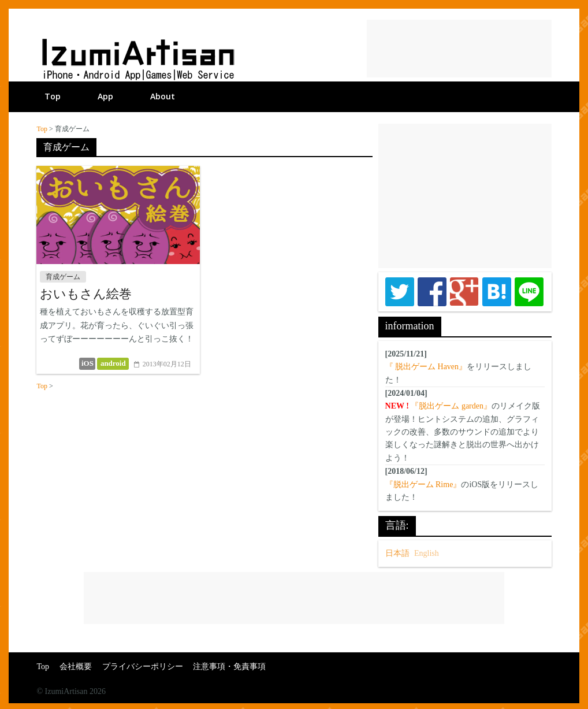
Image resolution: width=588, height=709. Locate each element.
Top (53, 96)
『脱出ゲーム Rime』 (423, 485)
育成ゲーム (63, 277)
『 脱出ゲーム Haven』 (426, 367)
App (105, 96)
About (163, 96)
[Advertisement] (459, 49)
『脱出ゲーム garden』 (451, 406)
